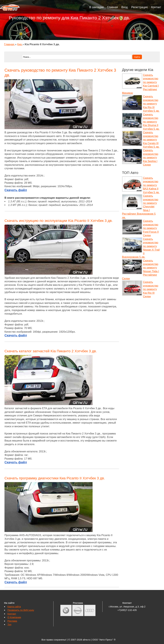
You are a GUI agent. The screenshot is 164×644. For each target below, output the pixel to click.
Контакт (156, 7)
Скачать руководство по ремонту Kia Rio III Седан (151, 289)
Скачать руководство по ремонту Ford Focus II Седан (151, 228)
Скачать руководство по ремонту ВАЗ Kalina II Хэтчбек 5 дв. (151, 185)
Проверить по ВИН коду (21, 610)
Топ (9, 624)
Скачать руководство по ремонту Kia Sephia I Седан (151, 158)
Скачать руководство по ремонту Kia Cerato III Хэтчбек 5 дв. (151, 140)
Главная (113, 7)
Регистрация (139, 7)
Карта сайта (14, 607)
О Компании (14, 617)
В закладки (97, 7)
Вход (125, 7)
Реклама (12, 621)
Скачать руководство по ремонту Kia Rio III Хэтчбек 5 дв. (151, 104)
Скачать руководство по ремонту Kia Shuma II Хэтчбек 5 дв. (151, 122)
